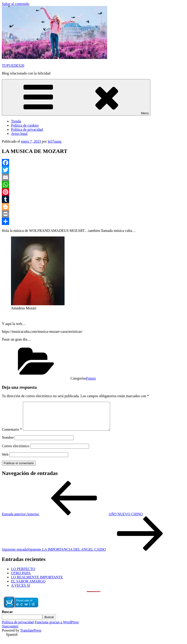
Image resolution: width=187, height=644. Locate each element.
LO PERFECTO (23, 574)
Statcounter (10, 632)
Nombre (8, 443)
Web (5, 460)
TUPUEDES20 (13, 65)
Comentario (12, 435)
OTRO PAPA (21, 579)
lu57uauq (54, 141)
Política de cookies (25, 125)
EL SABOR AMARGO (28, 587)
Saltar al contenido (16, 4)
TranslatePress (31, 636)
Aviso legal (19, 134)
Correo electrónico (16, 451)
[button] (93, 640)
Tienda (16, 121)
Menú (76, 97)
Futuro (91, 378)
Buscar (7, 617)
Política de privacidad (27, 129)
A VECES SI (20, 591)
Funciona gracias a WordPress (57, 628)
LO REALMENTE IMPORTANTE (37, 583)
